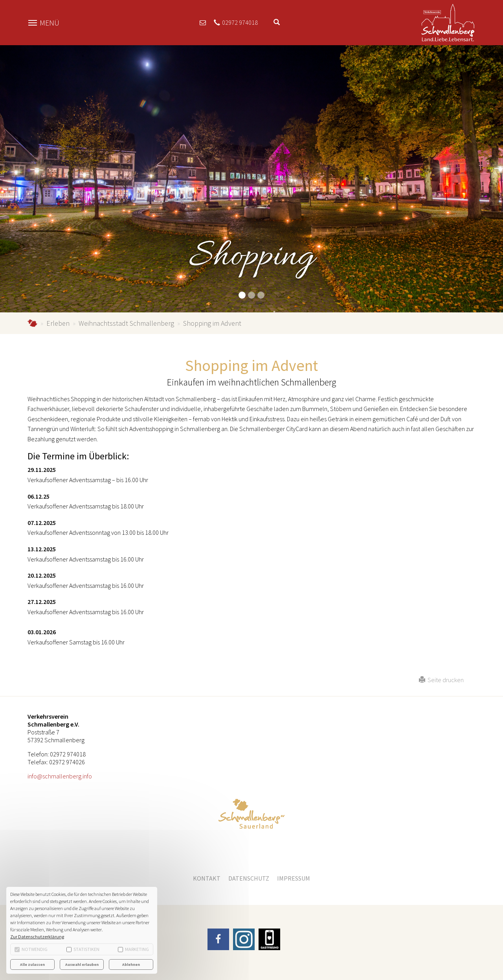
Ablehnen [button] (131, 964)
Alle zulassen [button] (32, 964)
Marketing (133, 949)
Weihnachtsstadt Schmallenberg (126, 323)
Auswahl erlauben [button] (82, 964)
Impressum (294, 878)
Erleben (58, 323)
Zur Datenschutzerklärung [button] (37, 937)
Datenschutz (249, 878)
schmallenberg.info (32, 323)
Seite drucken (441, 680)
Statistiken (83, 949)
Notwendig (31, 949)
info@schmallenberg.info (60, 776)
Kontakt (207, 878)
